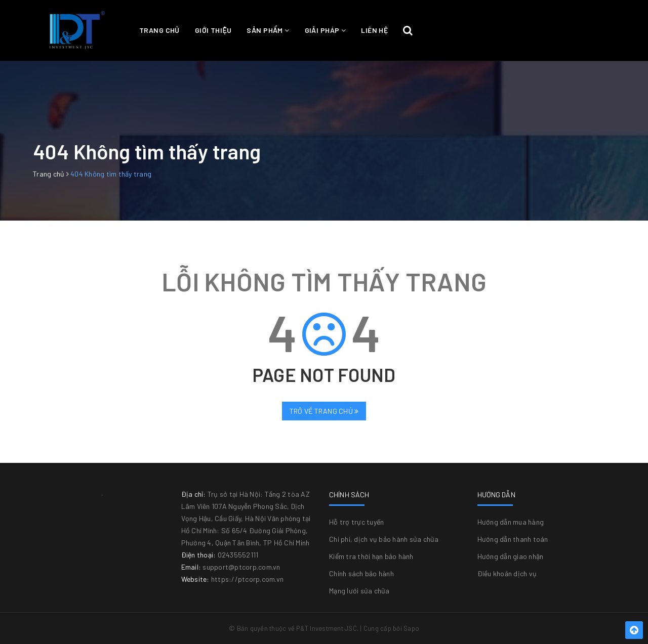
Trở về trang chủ (324, 411)
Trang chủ (159, 30)
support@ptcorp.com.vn (241, 567)
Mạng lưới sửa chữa (359, 591)
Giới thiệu (213, 30)
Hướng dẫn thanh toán (513, 539)
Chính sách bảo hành (361, 573)
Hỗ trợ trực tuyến (356, 522)
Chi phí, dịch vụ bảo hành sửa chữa (384, 539)
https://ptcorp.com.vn (247, 579)
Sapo (411, 628)
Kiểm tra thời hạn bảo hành (371, 556)
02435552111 (238, 555)
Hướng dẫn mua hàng (511, 522)
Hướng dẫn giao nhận (511, 556)
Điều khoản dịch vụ (507, 573)
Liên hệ (374, 30)
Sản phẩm (268, 30)
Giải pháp (326, 30)
